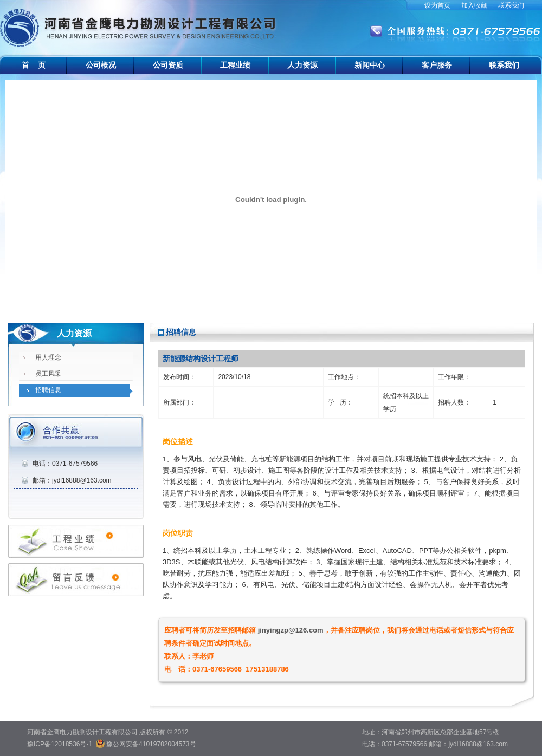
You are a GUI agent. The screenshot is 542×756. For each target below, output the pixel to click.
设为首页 (437, 5)
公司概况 (101, 65)
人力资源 (302, 65)
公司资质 (168, 65)
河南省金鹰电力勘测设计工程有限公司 (139, 22)
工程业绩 (235, 65)
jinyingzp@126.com (291, 630)
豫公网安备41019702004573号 (151, 744)
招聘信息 (48, 390)
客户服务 (437, 65)
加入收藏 (474, 5)
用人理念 (48, 357)
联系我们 (511, 5)
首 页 (34, 65)
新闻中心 (370, 65)
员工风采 (48, 374)
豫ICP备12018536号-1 (60, 744)
